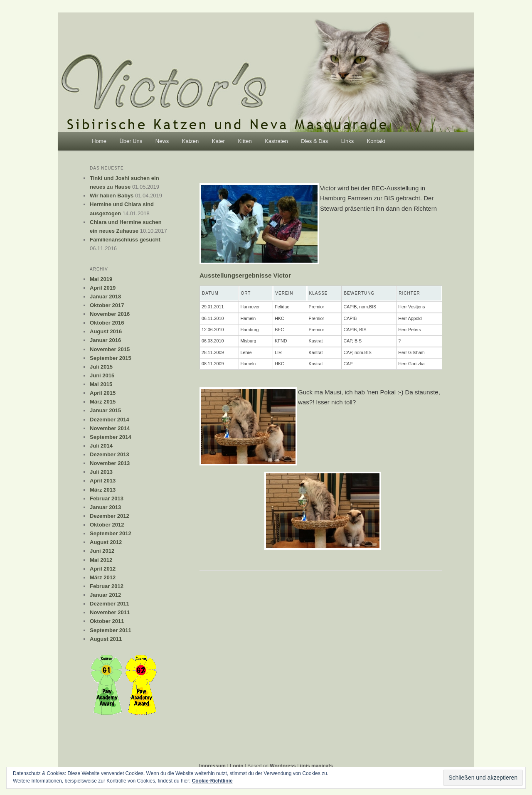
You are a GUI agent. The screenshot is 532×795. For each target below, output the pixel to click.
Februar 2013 (107, 498)
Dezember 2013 (110, 454)
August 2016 (106, 331)
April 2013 (103, 481)
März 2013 (103, 490)
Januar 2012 (105, 595)
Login (237, 766)
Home (99, 141)
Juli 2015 (101, 367)
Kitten (245, 141)
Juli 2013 (101, 472)
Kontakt (376, 141)
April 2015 (103, 393)
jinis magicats (316, 766)
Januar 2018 (105, 297)
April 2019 (103, 288)
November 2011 (110, 612)
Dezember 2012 (110, 516)
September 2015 (111, 358)
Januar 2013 (105, 507)
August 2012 (106, 542)
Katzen (190, 141)
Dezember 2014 (110, 420)
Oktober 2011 (107, 621)
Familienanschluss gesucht (125, 240)
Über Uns (131, 141)
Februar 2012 (107, 586)
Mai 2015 (101, 384)
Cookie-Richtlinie (212, 781)
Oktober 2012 (107, 525)
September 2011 (111, 630)
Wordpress (283, 766)
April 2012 (103, 569)
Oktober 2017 (107, 305)
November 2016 (110, 314)
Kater (218, 141)
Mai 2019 (101, 279)
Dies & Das (314, 141)
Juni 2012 (102, 551)
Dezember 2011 (110, 604)
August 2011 (106, 639)
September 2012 (111, 533)
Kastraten (276, 141)
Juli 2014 (101, 446)
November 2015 (110, 349)
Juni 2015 (102, 375)
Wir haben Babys (112, 196)
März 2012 (103, 577)
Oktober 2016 (107, 323)
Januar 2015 (105, 410)
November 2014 (110, 428)
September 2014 (111, 437)
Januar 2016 (105, 340)
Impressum (212, 766)
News (162, 141)
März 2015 (103, 402)
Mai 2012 (101, 560)
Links (347, 141)
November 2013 (110, 463)
